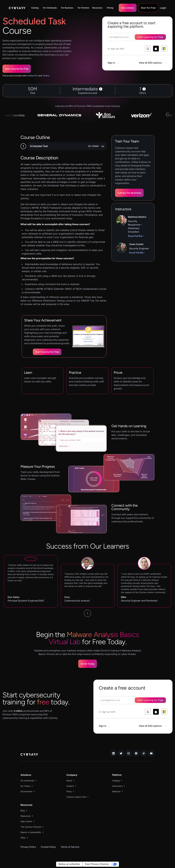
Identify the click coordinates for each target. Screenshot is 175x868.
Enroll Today (88, 664)
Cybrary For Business (129, 193)
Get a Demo (128, 8)
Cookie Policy (48, 847)
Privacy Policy (28, 847)
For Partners (84, 8)
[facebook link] (136, 753)
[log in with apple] (156, 49)
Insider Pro (32, 76)
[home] (17, 8)
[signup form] (133, 700)
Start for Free (148, 8)
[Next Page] (87, 613)
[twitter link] (121, 753)
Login (163, 8)
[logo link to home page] (29, 755)
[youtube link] (151, 753)
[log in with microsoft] (164, 49)
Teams (46, 76)
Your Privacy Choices (97, 864)
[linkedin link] (113, 753)
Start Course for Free (17, 69)
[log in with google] (148, 49)
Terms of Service (70, 847)
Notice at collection (69, 864)
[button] (36, 8)
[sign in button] (115, 63)
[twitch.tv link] (144, 753)
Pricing (110, 8)
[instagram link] (129, 753)
